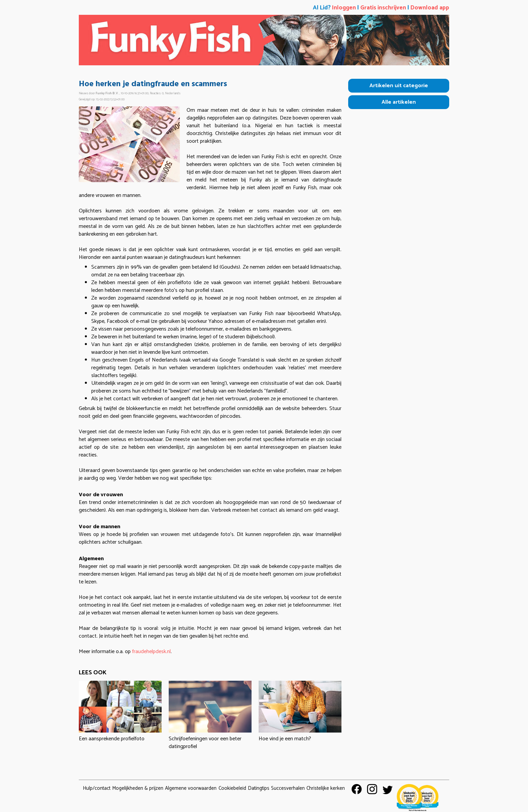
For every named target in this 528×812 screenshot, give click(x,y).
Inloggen (344, 8)
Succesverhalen (288, 788)
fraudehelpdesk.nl (151, 652)
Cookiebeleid (232, 788)
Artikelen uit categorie (399, 86)
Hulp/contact (97, 788)
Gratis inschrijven (383, 8)
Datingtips (259, 788)
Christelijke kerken (326, 788)
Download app (430, 8)
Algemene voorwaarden (191, 788)
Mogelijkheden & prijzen (138, 788)
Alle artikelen (399, 102)
